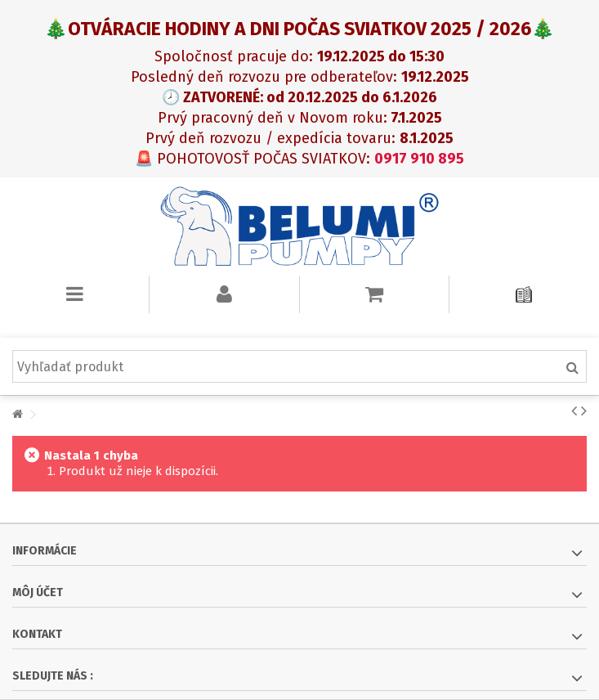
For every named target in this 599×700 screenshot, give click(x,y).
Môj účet (38, 592)
